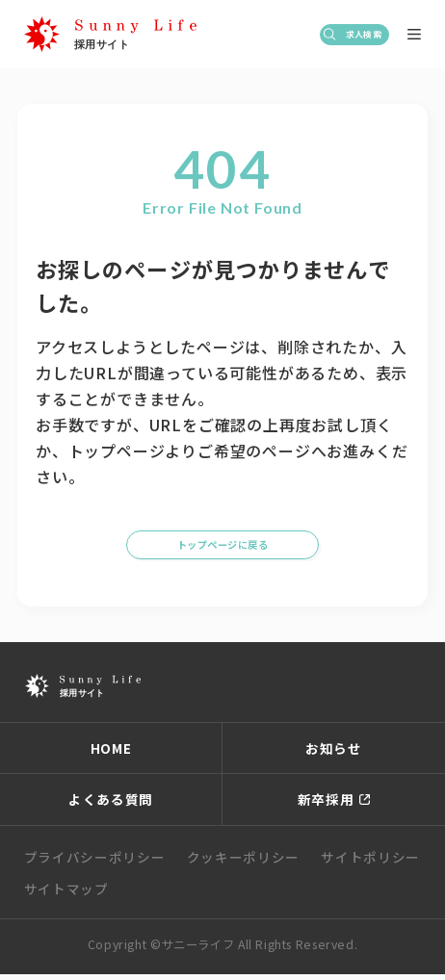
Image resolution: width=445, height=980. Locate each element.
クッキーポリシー (243, 863)
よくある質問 (111, 805)
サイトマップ (66, 894)
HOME (111, 754)
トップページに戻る (222, 542)
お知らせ (334, 754)
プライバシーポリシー (95, 863)
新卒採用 (326, 805)
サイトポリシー (370, 863)
